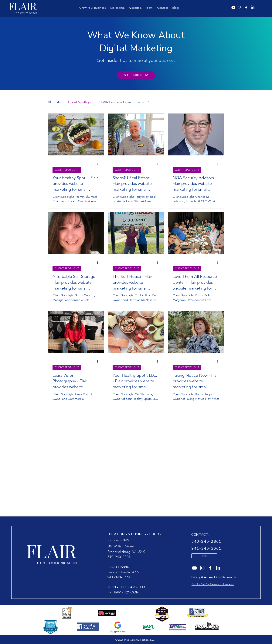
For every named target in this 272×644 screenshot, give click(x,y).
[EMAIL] (204, 556)
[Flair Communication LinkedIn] (253, 8)
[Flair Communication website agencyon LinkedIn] (218, 568)
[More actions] (99, 164)
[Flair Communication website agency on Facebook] (210, 568)
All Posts (54, 102)
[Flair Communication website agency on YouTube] (194, 568)
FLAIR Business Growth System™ (124, 102)
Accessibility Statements (220, 577)
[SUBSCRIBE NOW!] (136, 75)
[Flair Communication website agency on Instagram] (202, 568)
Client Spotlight (80, 102)
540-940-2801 (119, 557)
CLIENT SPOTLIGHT (67, 170)
